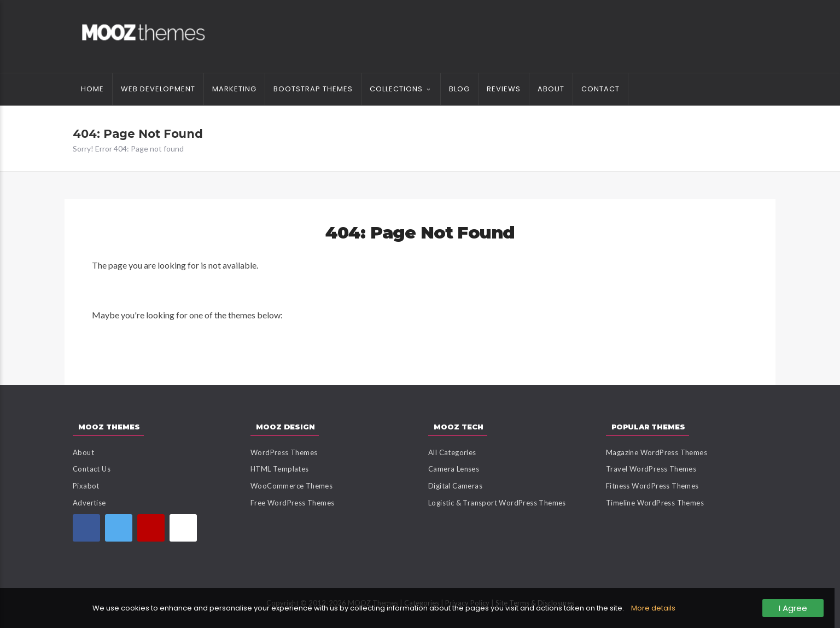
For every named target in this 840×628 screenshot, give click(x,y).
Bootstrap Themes (313, 89)
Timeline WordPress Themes (655, 503)
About (551, 89)
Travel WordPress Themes (651, 469)
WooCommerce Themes (291, 486)
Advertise (89, 503)
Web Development (158, 89)
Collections (396, 89)
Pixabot (86, 486)
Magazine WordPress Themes (657, 452)
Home (92, 89)
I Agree (793, 608)
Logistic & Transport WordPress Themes (497, 503)
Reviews (504, 89)
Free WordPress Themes (292, 503)
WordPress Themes (284, 452)
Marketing (234, 89)
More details (653, 608)
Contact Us (92, 469)
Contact (600, 89)
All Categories (452, 452)
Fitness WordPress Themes (652, 486)
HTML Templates (280, 469)
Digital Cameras (455, 486)
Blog (459, 89)
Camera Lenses (454, 469)
